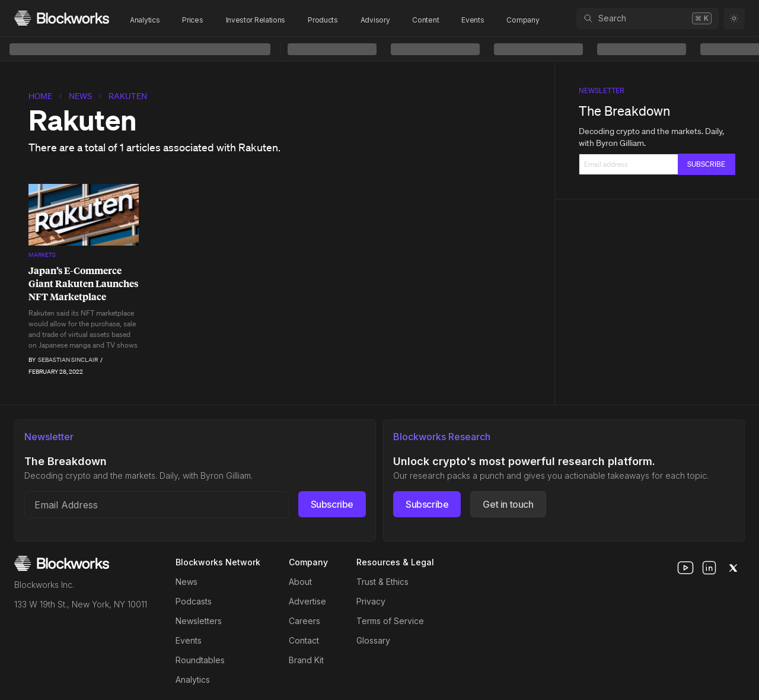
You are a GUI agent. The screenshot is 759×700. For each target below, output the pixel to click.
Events (473, 20)
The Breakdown (624, 111)
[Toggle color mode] (734, 18)
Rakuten (128, 96)
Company (523, 20)
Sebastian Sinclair (68, 360)
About (300, 582)
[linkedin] (709, 568)
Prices (192, 20)
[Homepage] (62, 18)
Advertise (307, 601)
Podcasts (194, 601)
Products (323, 20)
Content (425, 20)
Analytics (145, 20)
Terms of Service (390, 621)
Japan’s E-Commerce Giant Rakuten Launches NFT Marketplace (83, 284)
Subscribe (332, 504)
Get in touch (508, 504)
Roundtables (200, 660)
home (40, 96)
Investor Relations (256, 20)
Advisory (375, 20)
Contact (304, 640)
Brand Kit (306, 660)
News (80, 96)
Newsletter (602, 90)
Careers (304, 621)
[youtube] (685, 568)
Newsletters (199, 621)
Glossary (373, 640)
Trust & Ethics (382, 582)
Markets (42, 255)
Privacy (371, 601)
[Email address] (157, 505)
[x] (733, 568)
